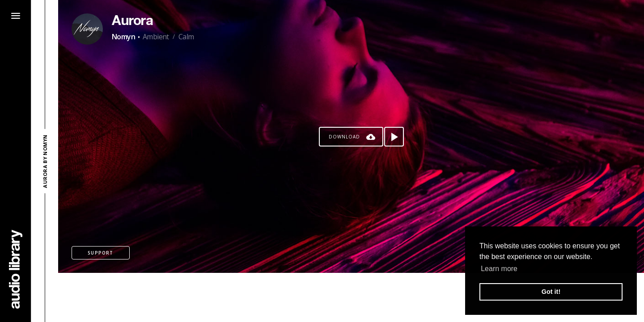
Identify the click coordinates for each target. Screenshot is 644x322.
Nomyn (123, 37)
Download (344, 137)
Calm (186, 37)
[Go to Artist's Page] (87, 29)
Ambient (156, 37)
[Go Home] (16, 269)
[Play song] (394, 137)
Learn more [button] (499, 269)
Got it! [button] (551, 292)
